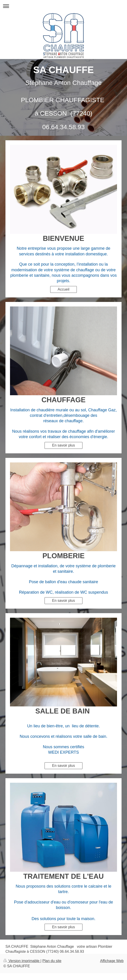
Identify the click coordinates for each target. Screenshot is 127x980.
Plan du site (52, 961)
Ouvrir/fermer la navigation (63, 6)
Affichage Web (112, 961)
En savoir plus (63, 445)
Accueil (64, 289)
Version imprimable (22, 961)
